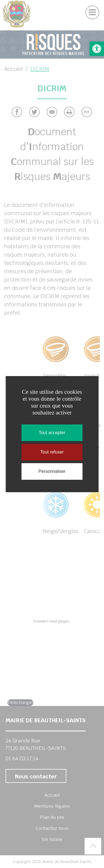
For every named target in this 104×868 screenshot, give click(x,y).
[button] (97, 49)
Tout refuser (52, 452)
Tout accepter (52, 433)
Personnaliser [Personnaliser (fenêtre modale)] (52, 471)
